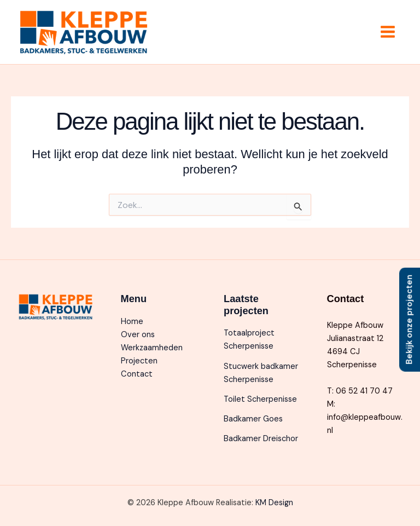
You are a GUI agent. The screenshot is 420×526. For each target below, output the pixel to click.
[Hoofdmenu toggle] (388, 32)
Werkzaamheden (152, 348)
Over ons (138, 335)
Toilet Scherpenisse (260, 399)
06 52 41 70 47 (364, 391)
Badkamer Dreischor (261, 439)
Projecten (139, 361)
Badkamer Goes (253, 419)
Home (132, 322)
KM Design (274, 503)
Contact (137, 374)
